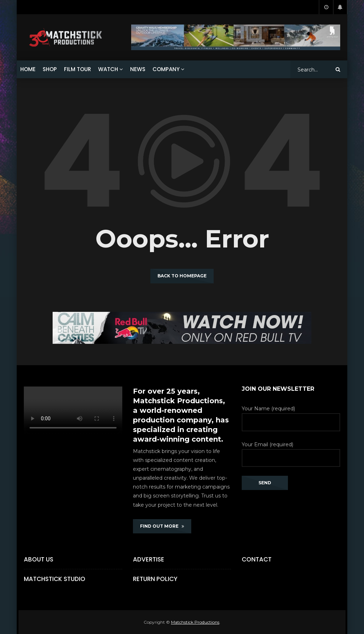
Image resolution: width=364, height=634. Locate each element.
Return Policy (155, 579)
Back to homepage (182, 276)
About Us (39, 559)
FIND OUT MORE (162, 526)
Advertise (149, 559)
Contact (257, 559)
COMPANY (166, 69)
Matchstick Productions (195, 622)
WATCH (108, 69)
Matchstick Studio (55, 579)
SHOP (50, 69)
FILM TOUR (77, 69)
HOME (28, 69)
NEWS (138, 69)
